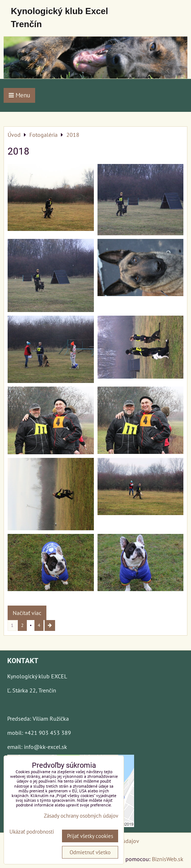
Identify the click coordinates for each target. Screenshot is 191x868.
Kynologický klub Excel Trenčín (59, 18)
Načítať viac (27, 613)
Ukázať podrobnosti (32, 832)
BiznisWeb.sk (168, 859)
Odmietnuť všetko (90, 852)
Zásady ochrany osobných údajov (81, 816)
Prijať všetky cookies (90, 836)
